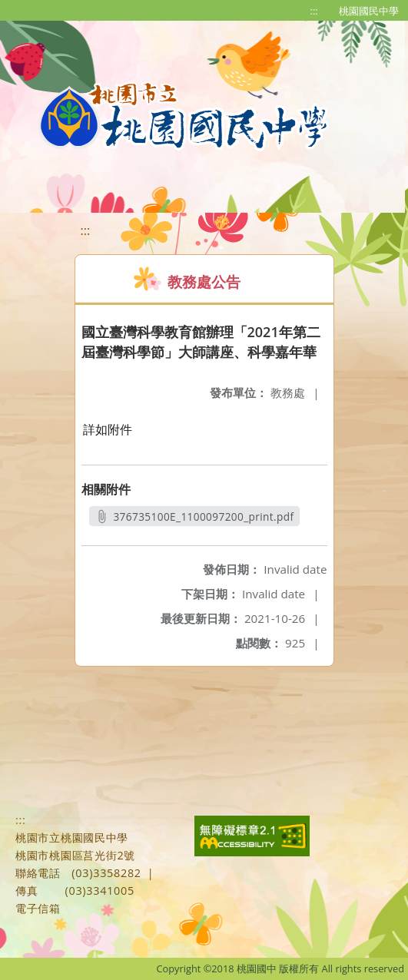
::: (314, 11)
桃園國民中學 (369, 11)
